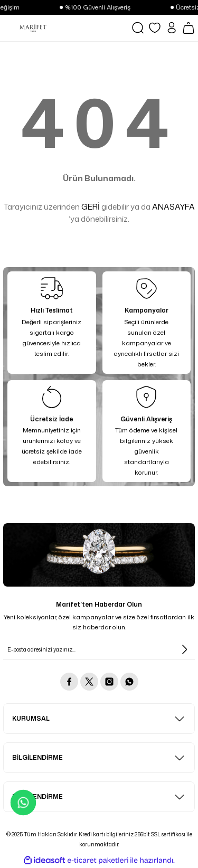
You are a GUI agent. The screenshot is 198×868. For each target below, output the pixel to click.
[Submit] (184, 649)
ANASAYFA (173, 207)
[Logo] (33, 28)
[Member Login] (172, 28)
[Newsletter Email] (99, 649)
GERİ (91, 207)
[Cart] (188, 28)
